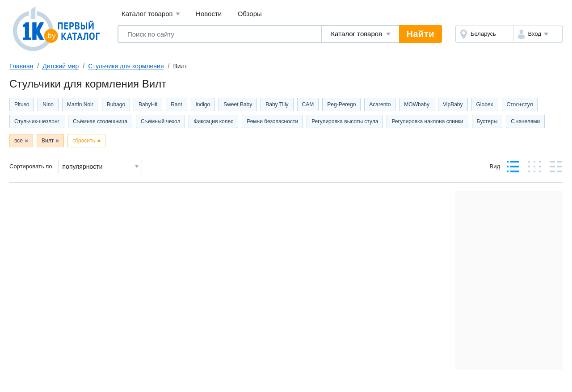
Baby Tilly (277, 104)
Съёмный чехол (160, 121)
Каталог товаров (151, 14)
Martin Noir (80, 104)
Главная (21, 66)
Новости (209, 14)
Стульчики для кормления (126, 66)
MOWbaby (417, 104)
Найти (421, 34)
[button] (538, 34)
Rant (176, 104)
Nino (48, 104)
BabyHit (148, 104)
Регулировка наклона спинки (427, 121)
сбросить (84, 141)
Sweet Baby (238, 104)
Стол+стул (520, 104)
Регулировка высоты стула (345, 121)
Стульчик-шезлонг (37, 121)
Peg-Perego (341, 104)
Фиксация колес (213, 121)
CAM (308, 104)
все (19, 141)
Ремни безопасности (272, 121)
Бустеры (487, 121)
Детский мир (61, 66)
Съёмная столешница (100, 121)
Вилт (48, 141)
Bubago (116, 104)
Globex (485, 104)
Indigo (203, 104)
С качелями (525, 121)
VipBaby (453, 104)
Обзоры (250, 14)
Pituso (22, 104)
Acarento (380, 104)
